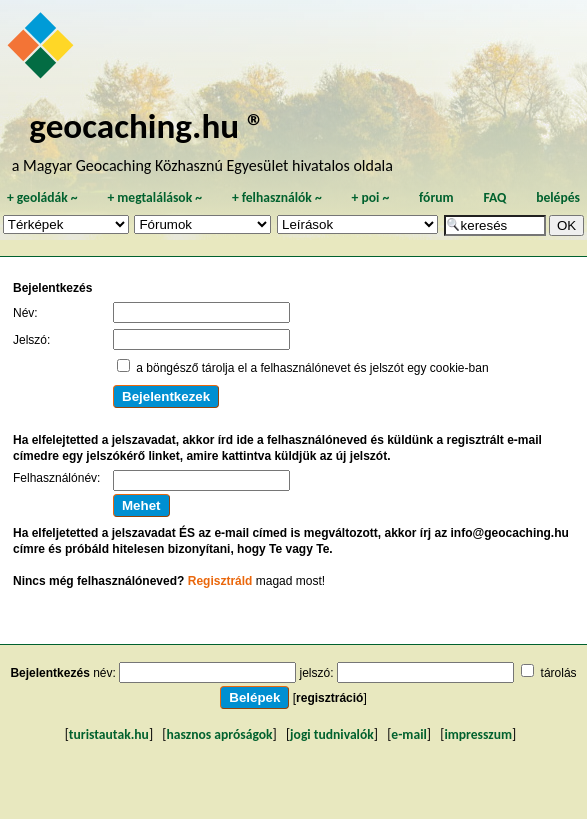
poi (370, 197)
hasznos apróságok (219, 734)
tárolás (559, 673)
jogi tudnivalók (332, 734)
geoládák (42, 197)
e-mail (408, 734)
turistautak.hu (109, 734)
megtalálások (154, 197)
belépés (558, 197)
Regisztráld (220, 581)
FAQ (494, 197)
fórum (436, 197)
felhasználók (277, 197)
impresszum (478, 734)
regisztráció (329, 698)
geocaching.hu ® (147, 125)
